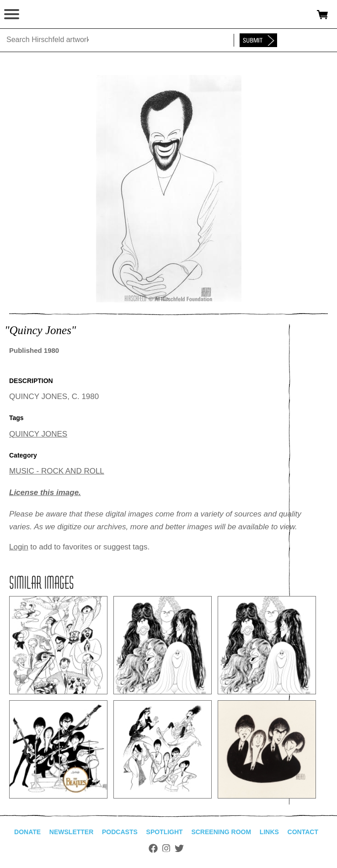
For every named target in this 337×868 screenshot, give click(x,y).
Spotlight (165, 832)
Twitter (179, 848)
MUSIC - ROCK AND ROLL (57, 471)
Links (269, 832)
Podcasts (120, 832)
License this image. (45, 493)
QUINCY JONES (38, 434)
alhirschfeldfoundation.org (39, 15)
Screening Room (221, 832)
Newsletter (71, 832)
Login (19, 547)
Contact (303, 832)
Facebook (153, 848)
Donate (27, 832)
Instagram (166, 848)
